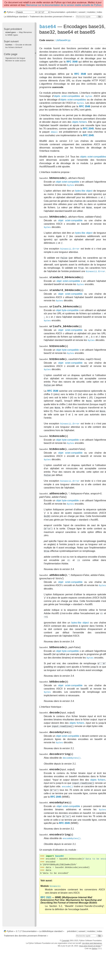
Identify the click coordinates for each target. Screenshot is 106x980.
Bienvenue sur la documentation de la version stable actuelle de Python (64, 5)
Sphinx (95, 950)
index (100, 12)
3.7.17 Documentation (26, 933)
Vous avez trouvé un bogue (90, 947)
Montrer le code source (15, 60)
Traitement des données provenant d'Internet (51, 17)
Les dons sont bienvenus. (92, 945)
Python (10, 12)
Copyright (65, 942)
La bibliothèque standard (16, 17)
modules (91, 12)
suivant (82, 12)
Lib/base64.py (63, 41)
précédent (72, 12)
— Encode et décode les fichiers (18, 46)
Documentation (58, 12)
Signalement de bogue (15, 58)
